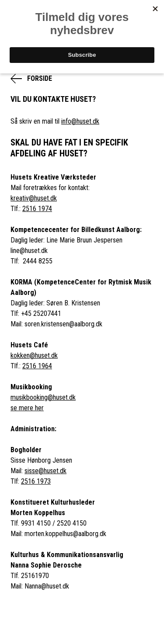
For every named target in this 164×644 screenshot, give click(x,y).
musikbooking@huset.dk (43, 397)
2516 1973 (36, 481)
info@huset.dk (80, 121)
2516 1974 (37, 209)
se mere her (27, 408)
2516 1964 (37, 366)
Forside (40, 78)
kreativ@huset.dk (34, 198)
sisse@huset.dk (45, 471)
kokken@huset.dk (34, 355)
